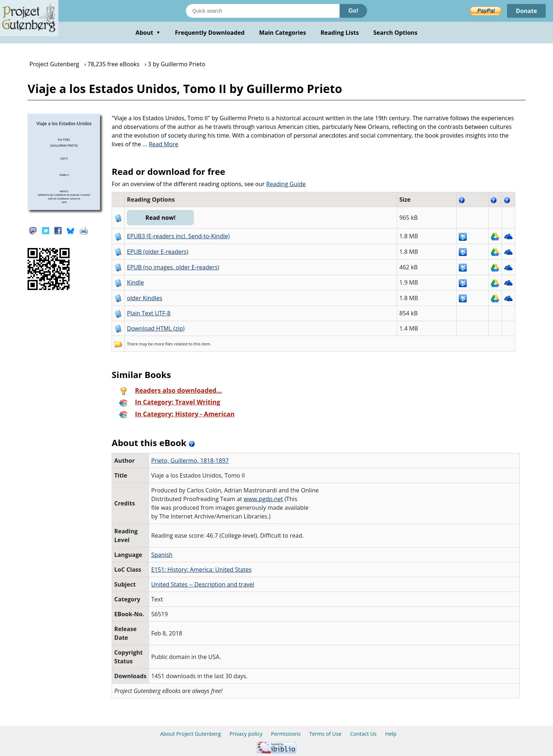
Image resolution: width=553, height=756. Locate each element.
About (148, 33)
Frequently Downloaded (210, 33)
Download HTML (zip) (156, 328)
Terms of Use (325, 734)
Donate (526, 11)
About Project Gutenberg (191, 734)
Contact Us (363, 734)
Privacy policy (246, 734)
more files (163, 344)
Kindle (135, 282)
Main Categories (283, 33)
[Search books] (263, 11)
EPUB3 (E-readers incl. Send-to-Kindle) (178, 236)
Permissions (286, 734)
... (160, 144)
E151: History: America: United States (201, 570)
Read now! (160, 218)
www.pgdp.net (263, 499)
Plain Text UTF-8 (149, 313)
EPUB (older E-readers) (157, 252)
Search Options (395, 33)
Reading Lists (340, 33)
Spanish (162, 555)
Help (391, 734)
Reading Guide (286, 184)
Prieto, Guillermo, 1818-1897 (190, 461)
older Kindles (145, 298)
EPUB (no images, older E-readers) (173, 267)
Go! (353, 11)
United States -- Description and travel (203, 584)
